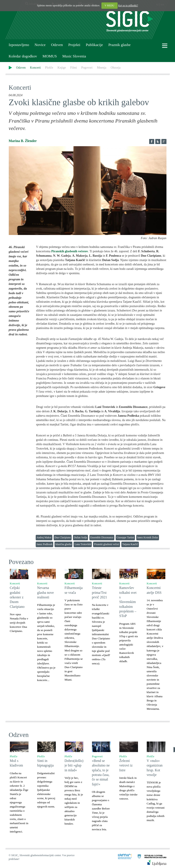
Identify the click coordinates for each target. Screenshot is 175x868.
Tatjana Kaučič (130, 544)
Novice (40, 45)
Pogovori (87, 68)
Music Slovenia (74, 56)
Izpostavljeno (19, 45)
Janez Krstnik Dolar (148, 537)
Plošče (49, 68)
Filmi (74, 68)
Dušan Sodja (80, 537)
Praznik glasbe (120, 45)
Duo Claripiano (63, 537)
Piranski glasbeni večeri (107, 544)
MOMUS (50, 56)
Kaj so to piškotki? (128, 5)
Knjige (62, 68)
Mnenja (102, 68)
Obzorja (116, 68)
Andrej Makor (44, 537)
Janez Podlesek (45, 544)
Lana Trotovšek (83, 544)
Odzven (57, 45)
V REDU (110, 5)
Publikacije (94, 45)
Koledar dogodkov (23, 56)
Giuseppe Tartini (125, 537)
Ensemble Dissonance (102, 537)
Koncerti (35, 68)
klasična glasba (63, 544)
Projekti (74, 45)
